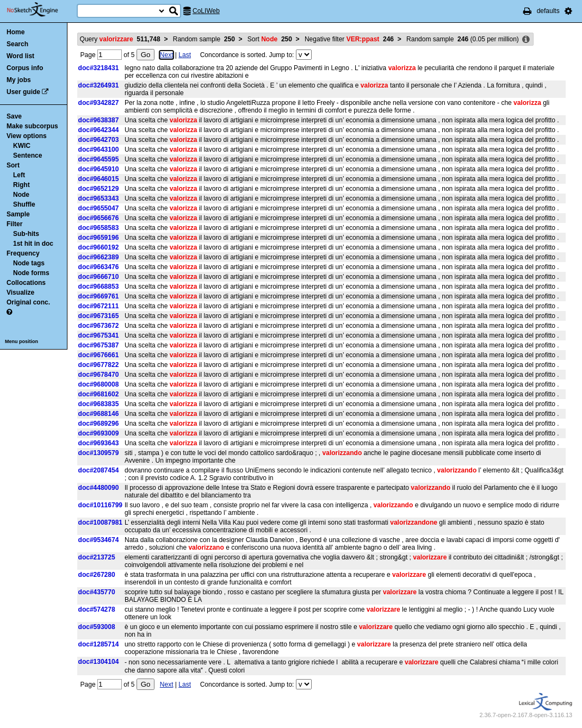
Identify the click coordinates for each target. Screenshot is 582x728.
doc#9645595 (99, 159)
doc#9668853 (99, 287)
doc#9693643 (99, 443)
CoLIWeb (206, 11)
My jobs (19, 80)
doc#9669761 (99, 296)
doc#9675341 (99, 335)
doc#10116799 (100, 505)
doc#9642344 (99, 130)
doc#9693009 (99, 433)
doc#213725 (97, 557)
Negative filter (349, 39)
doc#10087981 (100, 522)
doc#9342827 (99, 103)
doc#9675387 (99, 345)
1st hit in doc (33, 244)
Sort (13, 165)
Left (19, 175)
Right (21, 185)
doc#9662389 (99, 257)
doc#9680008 (99, 384)
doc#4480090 (99, 488)
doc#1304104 (99, 662)
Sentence (27, 155)
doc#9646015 (99, 179)
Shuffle (24, 204)
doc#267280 (97, 575)
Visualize (20, 293)
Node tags (29, 263)
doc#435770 (97, 592)
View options (27, 136)
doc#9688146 (99, 414)
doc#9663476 (99, 267)
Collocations (26, 283)
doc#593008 (97, 627)
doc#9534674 (99, 540)
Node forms (31, 273)
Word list (20, 56)
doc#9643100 (99, 150)
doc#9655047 (99, 208)
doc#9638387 (99, 120)
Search (17, 44)
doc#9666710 (99, 277)
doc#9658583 (99, 228)
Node (21, 195)
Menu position (21, 341)
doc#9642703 (99, 140)
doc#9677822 (99, 365)
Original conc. (28, 302)
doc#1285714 (99, 644)
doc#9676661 (99, 355)
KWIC (22, 146)
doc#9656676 (99, 218)
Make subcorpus (32, 126)
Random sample (204, 39)
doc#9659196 (99, 238)
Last (185, 55)
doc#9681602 (99, 394)
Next (167, 55)
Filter (14, 224)
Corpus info (25, 68)
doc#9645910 (99, 169)
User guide (23, 92)
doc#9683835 (99, 404)
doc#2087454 (99, 470)
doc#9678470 (99, 375)
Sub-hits (26, 234)
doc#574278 (97, 609)
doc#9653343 (99, 198)
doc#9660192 (99, 247)
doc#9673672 (99, 326)
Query (120, 39)
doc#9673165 (99, 316)
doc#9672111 (99, 306)
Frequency (23, 253)
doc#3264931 (99, 85)
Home (16, 32)
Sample (18, 214)
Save (14, 116)
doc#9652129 (99, 189)
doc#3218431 (99, 68)
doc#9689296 (99, 424)
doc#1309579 (99, 453)
